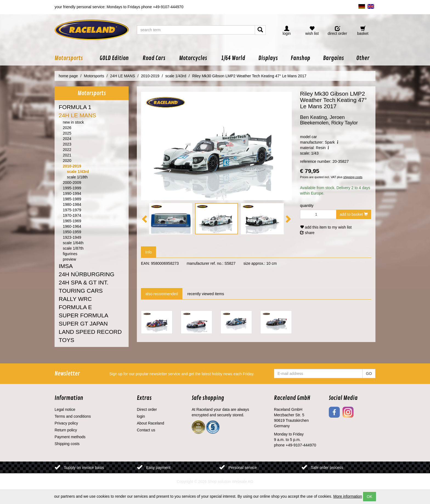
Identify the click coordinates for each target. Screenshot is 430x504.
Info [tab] (148, 252)
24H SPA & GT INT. (84, 282)
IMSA (66, 266)
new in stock (73, 122)
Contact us (146, 430)
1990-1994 (72, 193)
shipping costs (353, 177)
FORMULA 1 (75, 107)
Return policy (66, 430)
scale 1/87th (73, 248)
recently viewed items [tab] (206, 294)
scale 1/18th (77, 177)
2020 (67, 161)
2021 (67, 155)
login (141, 416)
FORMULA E (75, 307)
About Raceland (151, 423)
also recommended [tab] (162, 294)
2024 (67, 139)
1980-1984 (72, 204)
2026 (67, 128)
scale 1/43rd (78, 172)
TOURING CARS (81, 291)
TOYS (67, 340)
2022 (67, 150)
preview (69, 259)
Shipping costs (67, 444)
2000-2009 (72, 183)
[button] (73, 58)
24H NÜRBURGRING (87, 274)
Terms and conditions (73, 416)
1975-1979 (72, 210)
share (307, 233)
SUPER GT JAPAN (83, 324)
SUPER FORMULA (84, 315)
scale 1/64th (73, 243)
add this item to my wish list (326, 227)
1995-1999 (72, 188)
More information (348, 496)
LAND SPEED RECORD (90, 332)
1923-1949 (72, 237)
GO (369, 374)
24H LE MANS (77, 115)
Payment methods (70, 437)
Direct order (147, 409)
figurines (70, 254)
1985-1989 (72, 199)
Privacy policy (66, 423)
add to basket (354, 214)
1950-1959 (72, 232)
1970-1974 (72, 215)
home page (68, 76)
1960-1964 (72, 226)
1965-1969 (72, 221)
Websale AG (243, 482)
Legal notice (65, 409)
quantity (307, 206)
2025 (67, 133)
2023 (67, 144)
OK (369, 497)
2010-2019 (72, 166)
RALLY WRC (75, 299)
